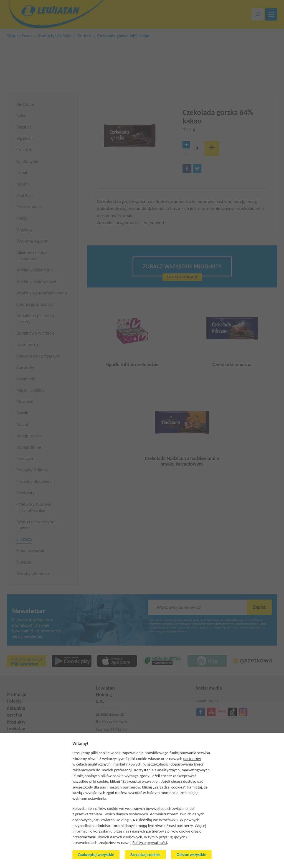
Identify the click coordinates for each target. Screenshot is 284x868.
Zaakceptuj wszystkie (96, 855)
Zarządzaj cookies (145, 855)
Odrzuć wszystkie (191, 855)
